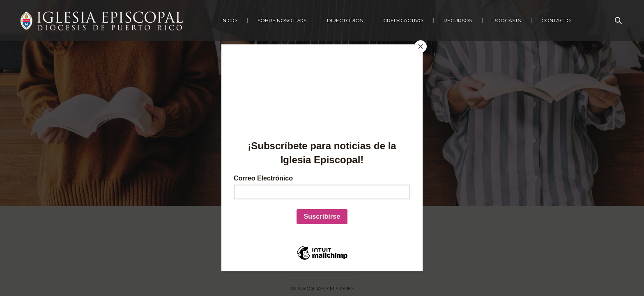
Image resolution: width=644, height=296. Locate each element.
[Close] (421, 46)
